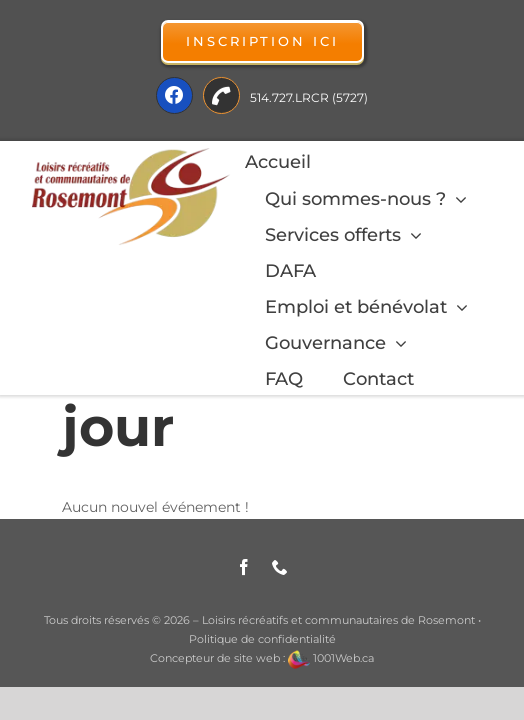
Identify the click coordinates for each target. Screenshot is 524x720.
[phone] (280, 567)
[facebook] (244, 567)
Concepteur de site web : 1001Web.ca (262, 658)
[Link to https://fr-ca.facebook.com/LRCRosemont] (174, 95)
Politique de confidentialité (262, 639)
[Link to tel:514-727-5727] (221, 95)
